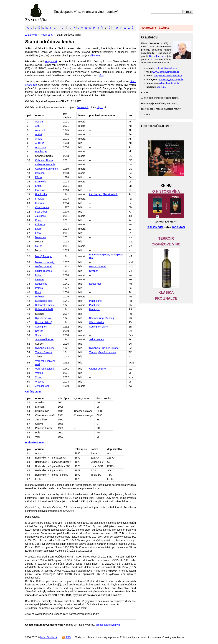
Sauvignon (41, 327)
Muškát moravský (45, 262)
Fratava (39, 199)
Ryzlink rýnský (43, 318)
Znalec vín (36, 13)
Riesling (110, 318)
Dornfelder (41, 182)
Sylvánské (95, 348)
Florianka (40, 190)
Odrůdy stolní (33, 392)
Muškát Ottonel (44, 266)
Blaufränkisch (110, 194)
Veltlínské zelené (45, 369)
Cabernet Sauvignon (47, 169)
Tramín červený (44, 352)
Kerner (39, 220)
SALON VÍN (155, 227)
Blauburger (41, 151)
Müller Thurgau (44, 271)
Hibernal (40, 203)
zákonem (95, 56)
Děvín (38, 177)
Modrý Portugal (44, 256)
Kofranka (40, 224)
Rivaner (93, 271)
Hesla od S (47, 35)
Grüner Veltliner (98, 369)
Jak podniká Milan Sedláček (168, 76)
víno (101, 75)
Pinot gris (94, 309)
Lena (38, 233)
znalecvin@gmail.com (166, 68)
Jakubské (40, 216)
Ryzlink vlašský (44, 322)
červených (83, 107)
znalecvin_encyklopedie (171, 79)
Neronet (40, 279)
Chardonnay (42, 207)
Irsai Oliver (41, 212)
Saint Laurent (97, 339)
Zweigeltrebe (42, 386)
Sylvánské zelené (45, 348)
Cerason (40, 173)
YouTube (161, 87)
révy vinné (51, 61)
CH (64, 28)
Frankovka (41, 194)
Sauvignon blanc (98, 327)
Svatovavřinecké (44, 339)
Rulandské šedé (44, 309)
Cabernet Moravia (45, 164)
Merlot (39, 246)
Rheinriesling (96, 318)
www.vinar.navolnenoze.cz (166, 72)
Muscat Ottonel (98, 266)
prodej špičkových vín (108, 625)
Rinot (38, 292)
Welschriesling (97, 322)
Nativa (39, 275)
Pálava (39, 288)
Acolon (39, 122)
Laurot (39, 229)
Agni (38, 126)
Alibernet (40, 130)
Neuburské (41, 284)
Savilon (39, 331)
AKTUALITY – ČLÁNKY (156, 28)
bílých (100, 107)
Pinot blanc (95, 301)
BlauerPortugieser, (99, 255)
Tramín (93, 352)
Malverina (41, 237)
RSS (68, 637)
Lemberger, (96, 194)
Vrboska (40, 382)
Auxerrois (40, 147)
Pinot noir (94, 305)
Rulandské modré (45, 305)
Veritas (39, 373)
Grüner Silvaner (111, 348)
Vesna (39, 377)
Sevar (38, 335)
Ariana (39, 139)
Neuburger (95, 284)
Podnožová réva (35, 443)
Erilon (38, 186)
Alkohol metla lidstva (170, 83)
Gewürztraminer (107, 352)
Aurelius (40, 143)
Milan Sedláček (49, 637)
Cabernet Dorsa (44, 160)
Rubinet (39, 297)
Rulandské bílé (43, 301)
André (38, 134)
